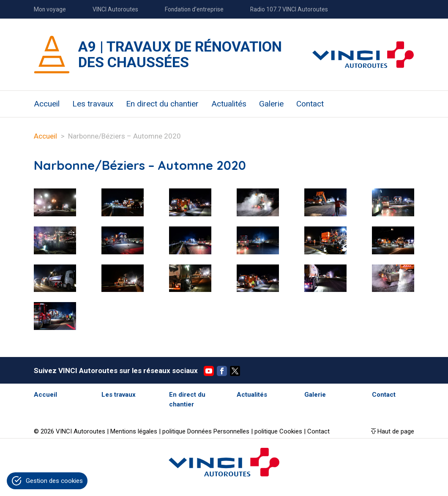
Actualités (229, 104)
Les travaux (93, 104)
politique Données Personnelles (206, 431)
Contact (310, 104)
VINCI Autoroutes (115, 9)
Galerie (271, 104)
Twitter (235, 371)
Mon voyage (50, 9)
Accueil (47, 104)
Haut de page (396, 431)
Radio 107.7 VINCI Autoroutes (289, 9)
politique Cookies (278, 431)
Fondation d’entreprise (194, 9)
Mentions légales (134, 431)
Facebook (222, 371)
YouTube (209, 371)
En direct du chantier (162, 104)
